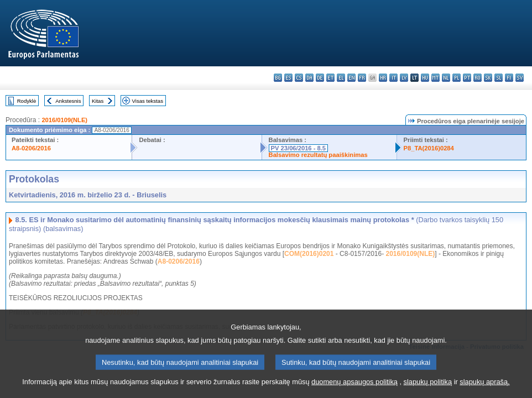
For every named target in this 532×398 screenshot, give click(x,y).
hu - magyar (425, 78)
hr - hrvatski (383, 78)
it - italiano (393, 78)
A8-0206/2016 (31, 148)
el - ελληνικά (341, 78)
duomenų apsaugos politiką (354, 388)
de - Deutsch (320, 78)
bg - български (278, 78)
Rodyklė (27, 101)
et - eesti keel (330, 78)
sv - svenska (520, 78)
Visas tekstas (148, 101)
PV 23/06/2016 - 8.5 (299, 148)
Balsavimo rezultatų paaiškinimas (318, 155)
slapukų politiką (428, 388)
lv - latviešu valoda (404, 78)
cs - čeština (299, 78)
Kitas (98, 101)
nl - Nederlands (446, 78)
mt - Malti (435, 78)
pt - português (467, 78)
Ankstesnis (68, 101)
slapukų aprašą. (484, 388)
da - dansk (309, 78)
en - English (351, 78)
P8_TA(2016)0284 (429, 148)
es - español (288, 78)
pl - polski (457, 78)
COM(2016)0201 (309, 254)
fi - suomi (509, 78)
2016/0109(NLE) (64, 120)
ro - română (478, 78)
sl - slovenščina (499, 78)
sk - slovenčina (488, 78)
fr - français (362, 78)
